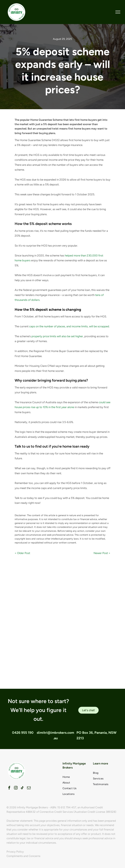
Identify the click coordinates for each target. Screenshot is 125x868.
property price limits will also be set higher (57, 336)
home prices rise (29, 231)
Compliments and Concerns (23, 856)
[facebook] (9, 788)
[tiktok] (22, 788)
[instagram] (16, 788)
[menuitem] (75, 777)
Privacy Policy (15, 852)
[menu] (118, 12)
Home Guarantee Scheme (35, 140)
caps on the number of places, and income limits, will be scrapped (69, 326)
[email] (29, 788)
